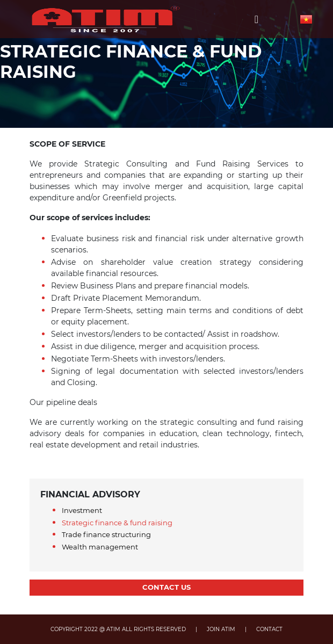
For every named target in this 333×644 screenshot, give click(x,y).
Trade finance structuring (106, 534)
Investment (82, 510)
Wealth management (100, 547)
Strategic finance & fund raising (117, 523)
